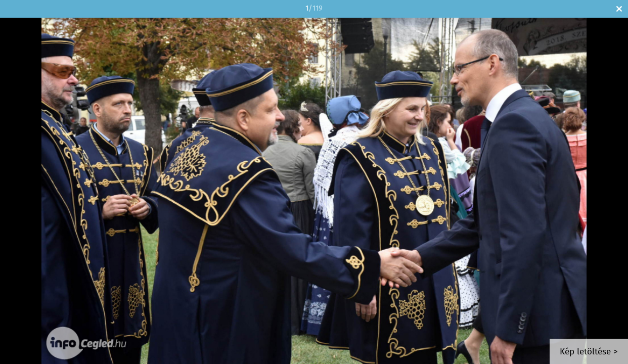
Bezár (619, 9)
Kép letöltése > (589, 352)
